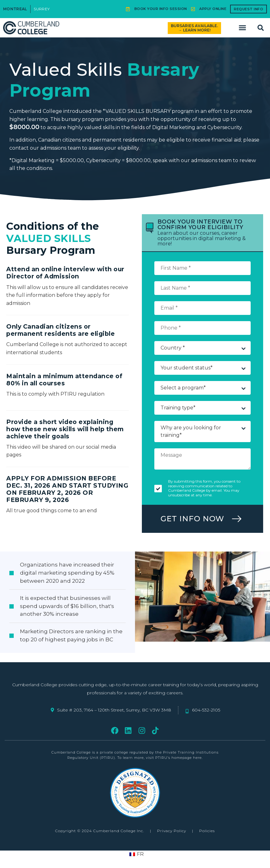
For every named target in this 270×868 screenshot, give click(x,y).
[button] (243, 28)
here (197, 758)
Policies (207, 831)
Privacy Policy (172, 831)
